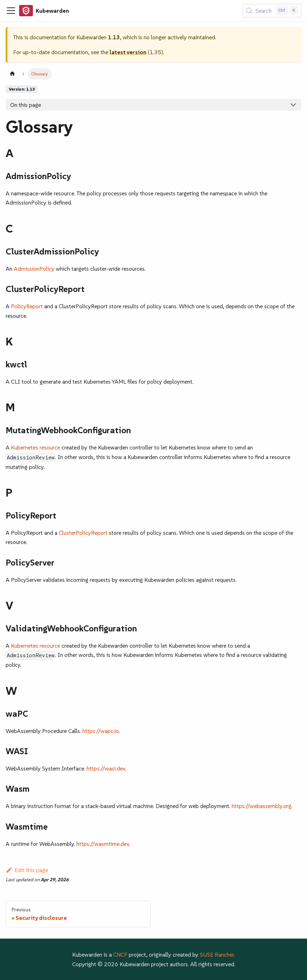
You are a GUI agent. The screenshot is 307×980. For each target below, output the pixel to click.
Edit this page (27, 870)
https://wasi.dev (106, 768)
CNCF (120, 955)
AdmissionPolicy (34, 269)
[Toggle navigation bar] (11, 11)
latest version (128, 52)
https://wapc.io (101, 731)
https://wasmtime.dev (103, 844)
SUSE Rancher (217, 955)
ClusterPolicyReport (83, 533)
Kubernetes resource (36, 447)
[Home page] (12, 74)
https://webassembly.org (262, 806)
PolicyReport (27, 306)
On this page (26, 105)
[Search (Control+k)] (272, 11)
